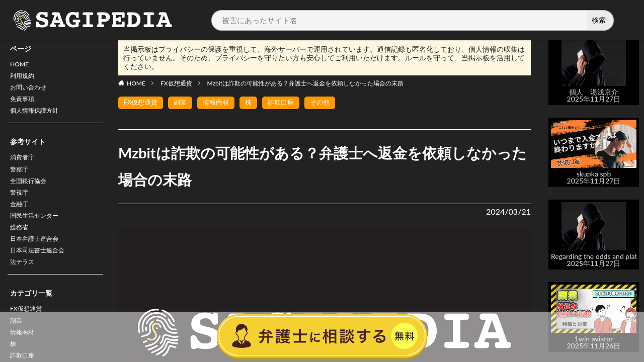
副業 (184, 103)
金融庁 (21, 218)
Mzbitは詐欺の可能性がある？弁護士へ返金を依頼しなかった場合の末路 (306, 83)
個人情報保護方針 (38, 117)
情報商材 (221, 103)
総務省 (21, 244)
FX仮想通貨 (176, 83)
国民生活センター (38, 231)
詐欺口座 (288, 103)
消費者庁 (24, 166)
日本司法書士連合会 (42, 270)
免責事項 (24, 104)
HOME (21, 65)
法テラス (24, 283)
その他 (329, 103)
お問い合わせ (31, 91)
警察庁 (21, 179)
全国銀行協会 (31, 192)
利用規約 (24, 78)
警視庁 (21, 205)
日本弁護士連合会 (38, 257)
